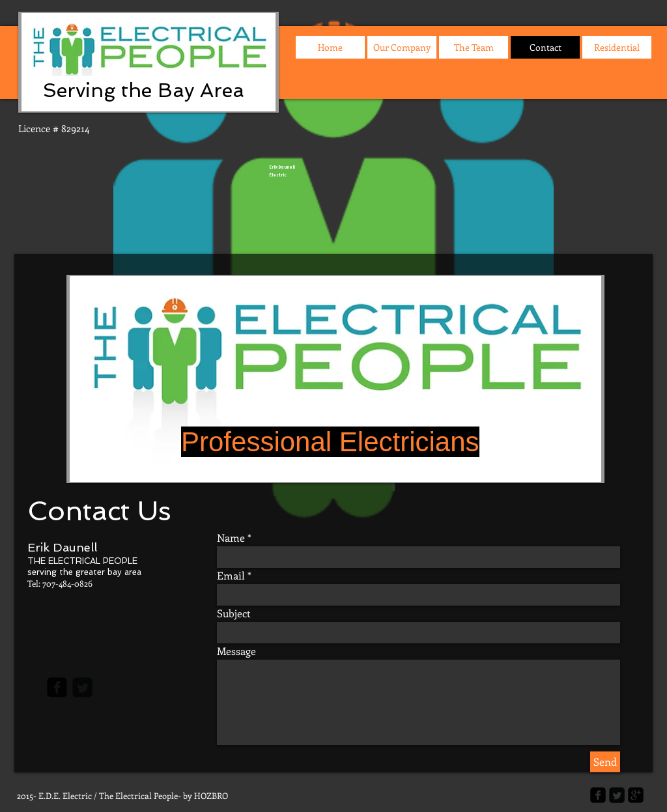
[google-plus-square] (636, 795)
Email (231, 576)
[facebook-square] (57, 687)
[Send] (605, 762)
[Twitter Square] (82, 687)
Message (236, 651)
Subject (234, 613)
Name (231, 538)
